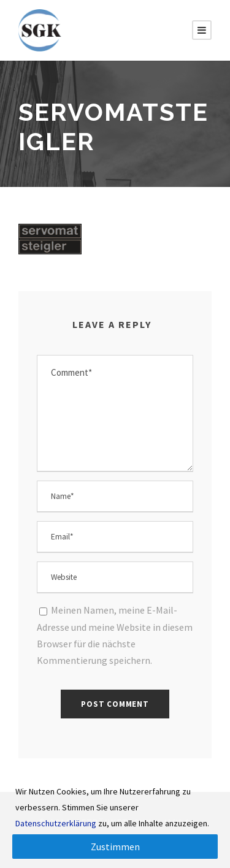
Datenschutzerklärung (56, 823)
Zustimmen (115, 847)
